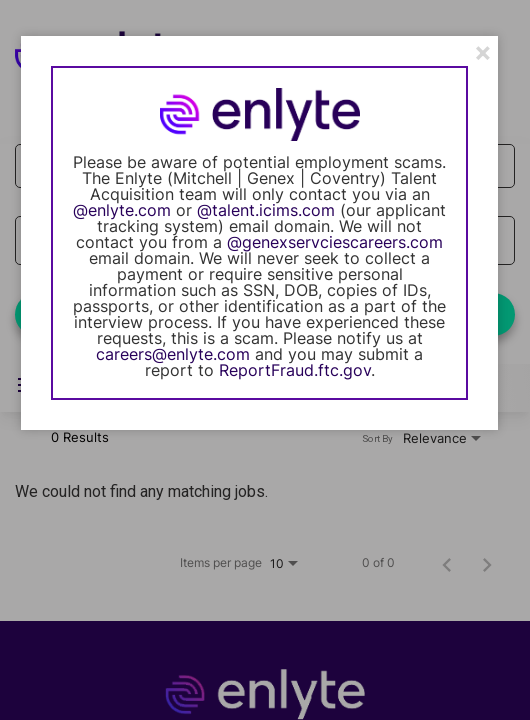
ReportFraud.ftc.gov (295, 370)
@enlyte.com (122, 210)
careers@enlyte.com (173, 354)
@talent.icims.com (266, 210)
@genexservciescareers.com (335, 242)
